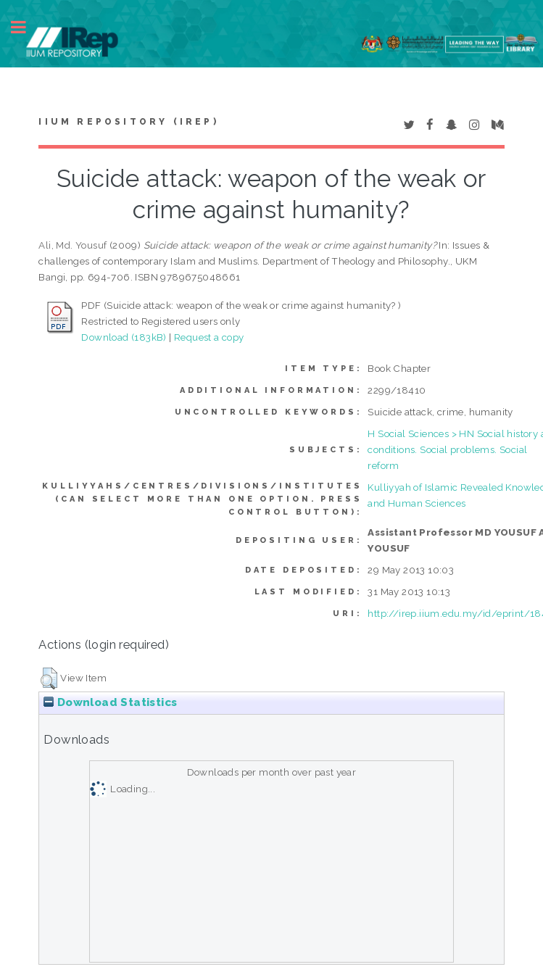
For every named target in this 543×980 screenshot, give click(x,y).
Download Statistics (110, 702)
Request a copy (209, 337)
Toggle (26, 27)
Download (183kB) (124, 337)
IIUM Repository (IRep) (128, 122)
